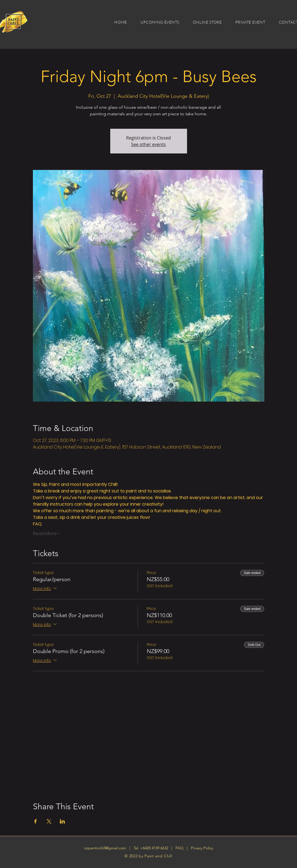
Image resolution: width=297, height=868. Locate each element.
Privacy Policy (202, 848)
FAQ (180, 848)
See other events (148, 144)
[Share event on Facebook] (36, 821)
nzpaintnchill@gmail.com (105, 848)
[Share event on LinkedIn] (62, 821)
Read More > (46, 534)
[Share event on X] (49, 821)
